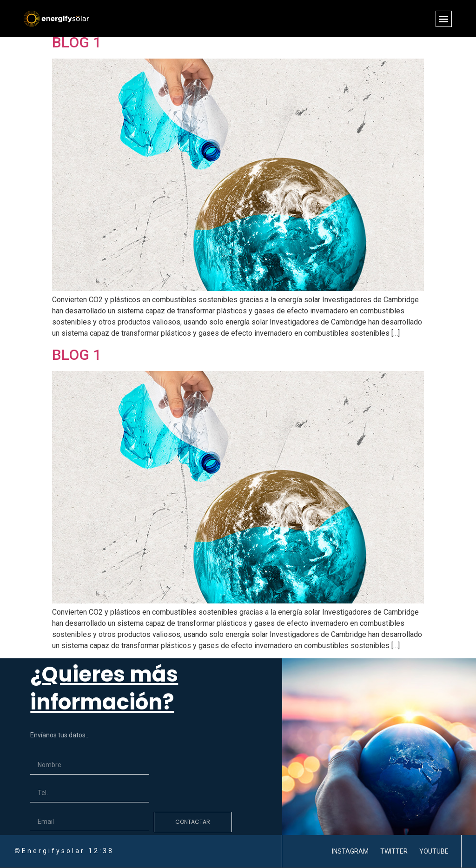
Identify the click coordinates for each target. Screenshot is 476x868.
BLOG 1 (77, 42)
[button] (444, 19)
